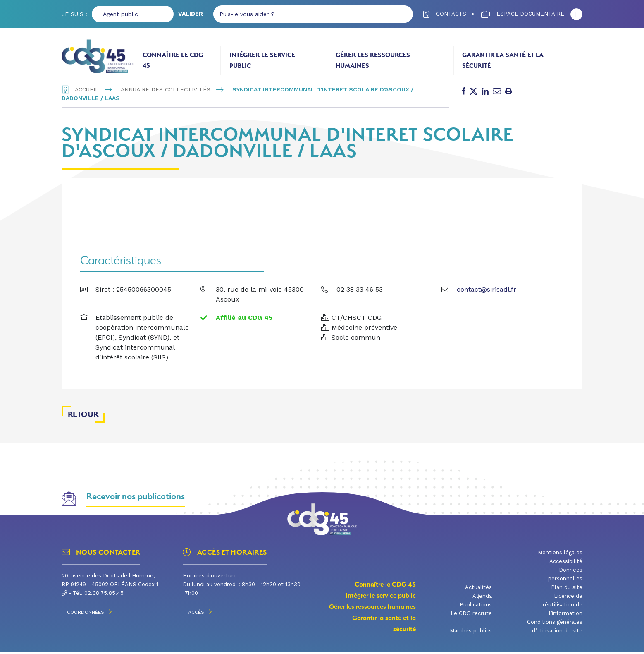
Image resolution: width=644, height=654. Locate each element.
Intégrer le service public (262, 60)
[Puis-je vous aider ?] (303, 14)
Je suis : (74, 14)
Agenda (482, 598)
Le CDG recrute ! (471, 620)
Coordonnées (89, 614)
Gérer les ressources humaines (373, 60)
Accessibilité (566, 564)
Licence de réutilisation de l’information (563, 607)
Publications (476, 607)
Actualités (478, 590)
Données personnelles (565, 577)
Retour (83, 416)
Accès (200, 614)
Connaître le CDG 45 (173, 60)
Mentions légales (560, 555)
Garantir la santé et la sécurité (503, 60)
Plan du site (567, 590)
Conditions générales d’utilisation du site (555, 629)
